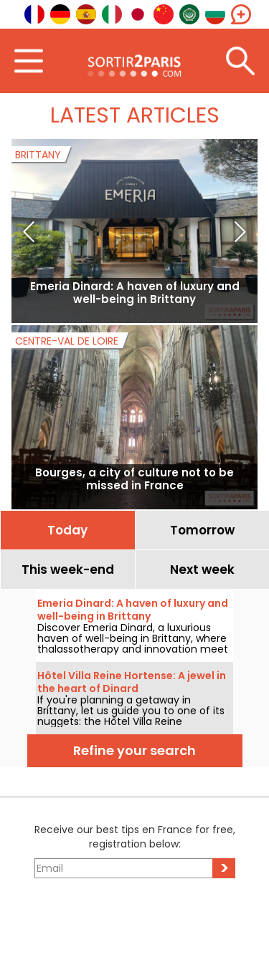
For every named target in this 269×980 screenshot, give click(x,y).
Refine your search (134, 750)
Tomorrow (202, 530)
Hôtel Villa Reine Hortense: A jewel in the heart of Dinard (132, 682)
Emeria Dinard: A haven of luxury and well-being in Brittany (135, 293)
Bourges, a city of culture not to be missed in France (134, 479)
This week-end (68, 570)
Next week (202, 570)
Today (67, 530)
